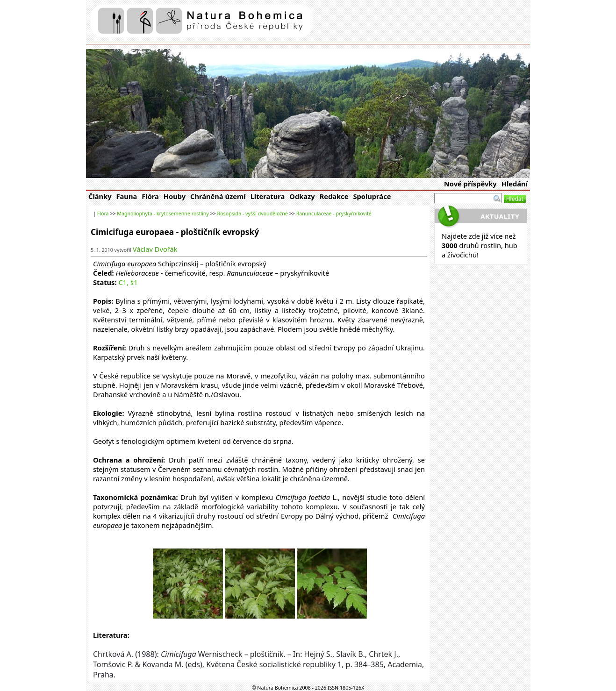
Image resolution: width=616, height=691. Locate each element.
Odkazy (302, 196)
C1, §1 (128, 282)
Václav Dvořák (155, 249)
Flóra (150, 196)
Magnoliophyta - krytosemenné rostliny (163, 214)
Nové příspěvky (470, 184)
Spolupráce (372, 196)
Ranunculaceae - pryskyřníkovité (334, 214)
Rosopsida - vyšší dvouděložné (253, 214)
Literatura (268, 196)
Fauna (127, 196)
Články (100, 196)
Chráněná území (218, 196)
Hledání (515, 184)
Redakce (334, 196)
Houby (175, 196)
